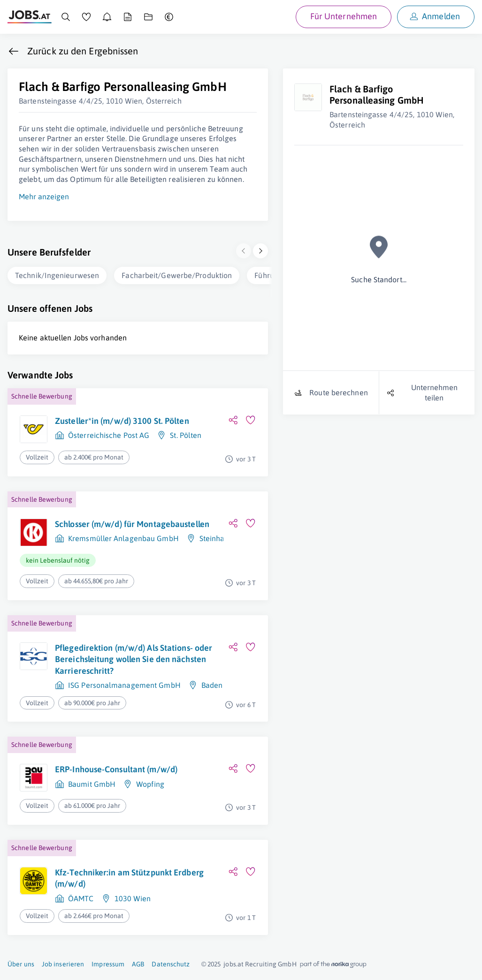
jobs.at (233, 964)
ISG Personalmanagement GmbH (124, 685)
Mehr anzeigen (44, 196)
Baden (212, 685)
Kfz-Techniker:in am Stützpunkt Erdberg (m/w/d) (129, 878)
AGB (138, 964)
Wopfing (150, 784)
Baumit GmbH (92, 784)
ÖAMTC (81, 898)
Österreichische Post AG (109, 435)
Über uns (21, 964)
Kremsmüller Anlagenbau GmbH (123, 538)
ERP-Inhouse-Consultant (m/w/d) (116, 769)
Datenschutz (171, 964)
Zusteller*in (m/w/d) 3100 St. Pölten (122, 421)
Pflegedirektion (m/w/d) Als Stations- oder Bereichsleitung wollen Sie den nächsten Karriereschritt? (134, 659)
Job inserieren (63, 964)
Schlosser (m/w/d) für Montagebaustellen (132, 524)
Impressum (108, 964)
